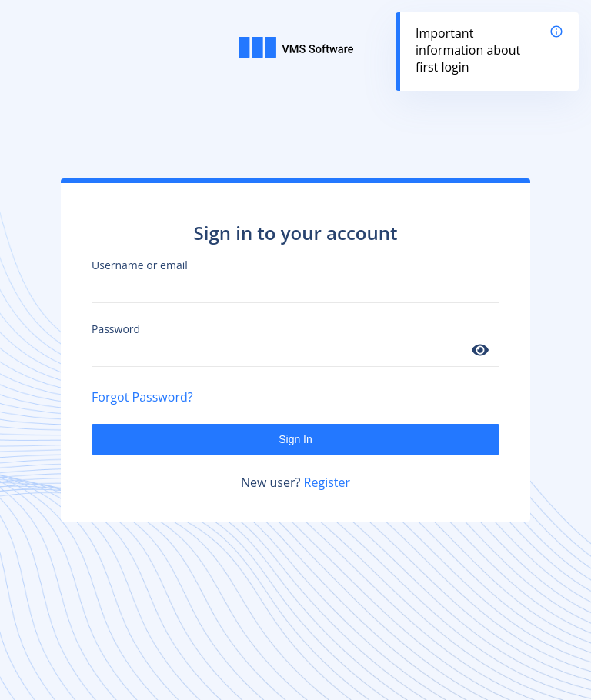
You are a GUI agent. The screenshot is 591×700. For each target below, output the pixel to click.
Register (327, 482)
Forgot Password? (142, 397)
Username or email (140, 265)
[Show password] (480, 351)
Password (116, 329)
